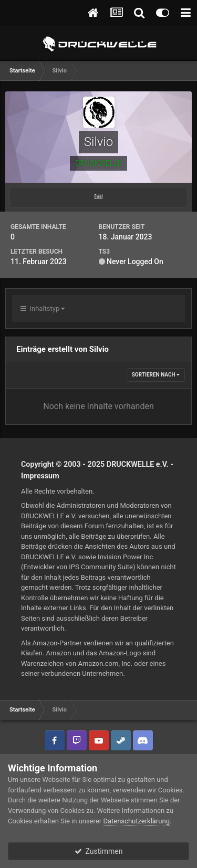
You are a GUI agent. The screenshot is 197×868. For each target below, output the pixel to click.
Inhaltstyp (43, 308)
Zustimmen (99, 851)
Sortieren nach (156, 375)
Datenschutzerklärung (136, 821)
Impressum (40, 476)
